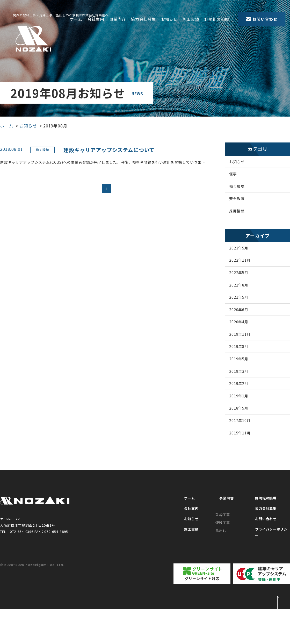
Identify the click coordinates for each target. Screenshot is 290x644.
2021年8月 (244, 302)
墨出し (221, 569)
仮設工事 (223, 561)
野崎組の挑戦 (217, 19)
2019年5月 (244, 388)
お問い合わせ (263, 561)
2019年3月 (244, 403)
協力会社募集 (143, 19)
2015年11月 (245, 474)
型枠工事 (223, 553)
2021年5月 (244, 316)
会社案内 (96, 19)
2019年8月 (244, 374)
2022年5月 (244, 288)
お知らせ (169, 19)
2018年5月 (244, 446)
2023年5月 (244, 259)
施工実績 (191, 19)
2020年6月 (244, 331)
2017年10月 (245, 460)
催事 (237, 177)
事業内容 (118, 19)
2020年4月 (244, 345)
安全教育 (242, 206)
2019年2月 (244, 417)
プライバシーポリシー (271, 571)
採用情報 (242, 220)
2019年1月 (244, 431)
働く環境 (242, 191)
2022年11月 (245, 273)
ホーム (76, 19)
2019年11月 (245, 359)
